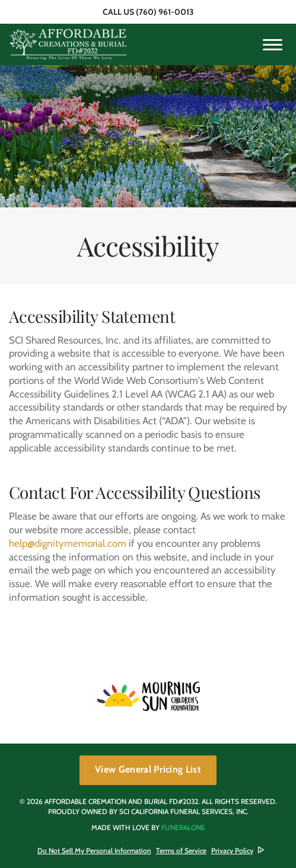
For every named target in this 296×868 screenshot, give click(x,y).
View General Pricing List (148, 769)
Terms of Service (181, 851)
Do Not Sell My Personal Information (94, 851)
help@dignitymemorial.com (68, 543)
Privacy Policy (232, 851)
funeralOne (183, 827)
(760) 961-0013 (165, 12)
